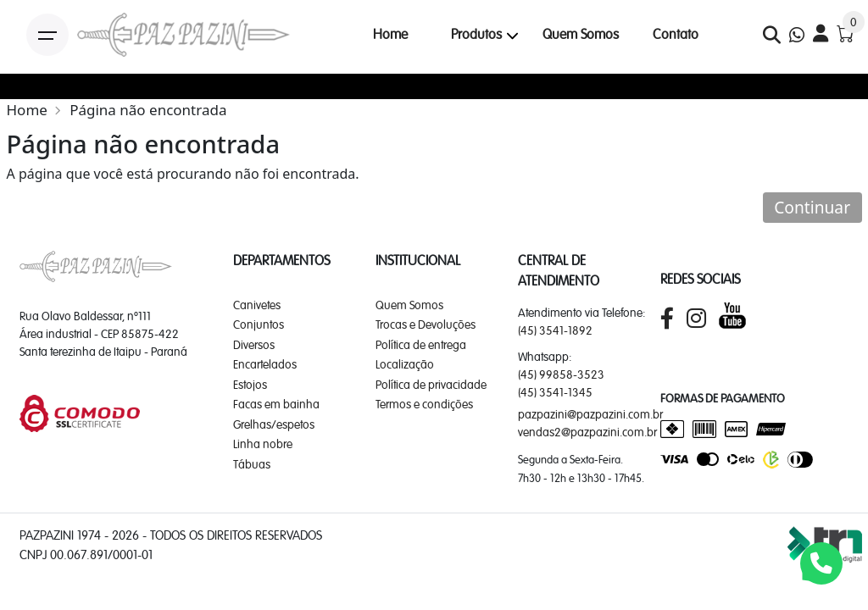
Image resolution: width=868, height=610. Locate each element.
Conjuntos (259, 324)
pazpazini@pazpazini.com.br (590, 414)
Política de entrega (421, 345)
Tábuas (252, 464)
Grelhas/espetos (274, 424)
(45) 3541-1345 (555, 392)
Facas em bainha (276, 404)
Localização (405, 364)
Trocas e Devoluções (426, 324)
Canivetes (257, 305)
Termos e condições (424, 404)
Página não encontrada (148, 110)
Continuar (812, 207)
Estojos (250, 385)
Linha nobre (263, 444)
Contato (676, 34)
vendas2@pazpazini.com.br (587, 432)
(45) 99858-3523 (561, 374)
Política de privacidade (431, 385)
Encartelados (265, 364)
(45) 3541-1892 (555, 330)
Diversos (254, 345)
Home (390, 34)
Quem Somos (581, 34)
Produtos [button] (476, 34)
